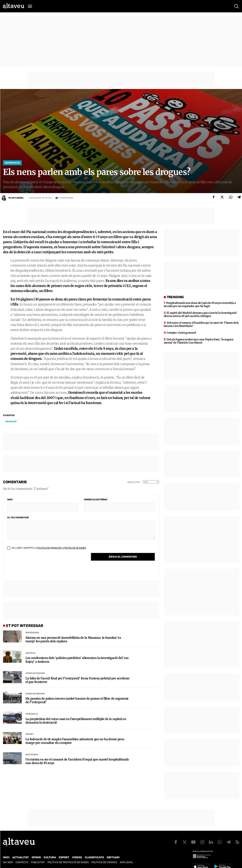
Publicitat (38, 862)
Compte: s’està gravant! (181, 333)
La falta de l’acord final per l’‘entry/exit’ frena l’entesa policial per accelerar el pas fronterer (77, 680)
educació (11, 422)
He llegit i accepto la (47, 548)
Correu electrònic (96, 500)
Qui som (8, 862)
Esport (30, 734)
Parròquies (32, 633)
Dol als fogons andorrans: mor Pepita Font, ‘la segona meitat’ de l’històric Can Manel (199, 341)
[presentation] (36, 563)
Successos (32, 755)
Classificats (94, 857)
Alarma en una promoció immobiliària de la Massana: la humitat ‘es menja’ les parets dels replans (73, 639)
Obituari (113, 857)
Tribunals (32, 714)
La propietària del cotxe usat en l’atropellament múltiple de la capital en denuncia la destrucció (76, 721)
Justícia (30, 653)
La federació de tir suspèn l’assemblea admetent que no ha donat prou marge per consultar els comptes (75, 741)
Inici (6, 857)
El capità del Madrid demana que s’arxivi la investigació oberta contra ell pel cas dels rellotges (200, 314)
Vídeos (77, 857)
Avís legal (126, 862)
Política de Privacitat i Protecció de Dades (61, 548)
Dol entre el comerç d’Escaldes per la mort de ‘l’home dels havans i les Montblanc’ (201, 324)
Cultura (50, 857)
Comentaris (66, 198)
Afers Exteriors (35, 673)
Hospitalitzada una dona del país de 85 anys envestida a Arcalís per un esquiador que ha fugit (200, 304)
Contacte (22, 862)
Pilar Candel (16, 198)
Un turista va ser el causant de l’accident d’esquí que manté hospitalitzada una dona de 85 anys (77, 761)
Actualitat (21, 857)
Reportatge (12, 163)
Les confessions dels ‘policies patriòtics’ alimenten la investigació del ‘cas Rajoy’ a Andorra (77, 660)
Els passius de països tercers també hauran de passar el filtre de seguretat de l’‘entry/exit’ (77, 700)
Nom (10, 500)
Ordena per (134, 482)
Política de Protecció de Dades (68, 862)
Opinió (36, 857)
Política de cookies (104, 862)
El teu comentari (18, 518)
